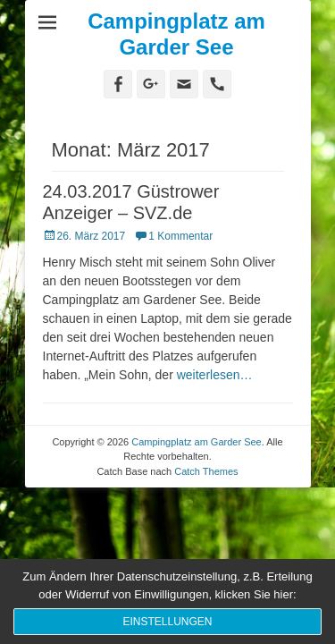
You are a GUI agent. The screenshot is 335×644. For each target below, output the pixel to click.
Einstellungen (167, 622)
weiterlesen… (215, 375)
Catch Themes (206, 471)
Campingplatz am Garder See (176, 34)
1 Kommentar (180, 236)
